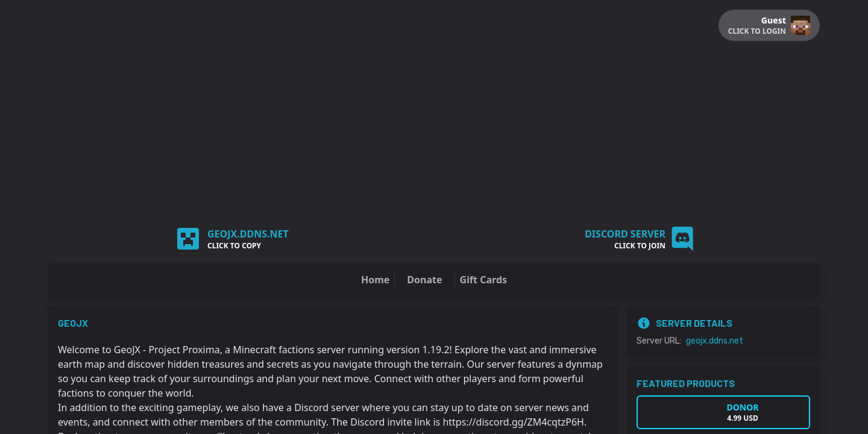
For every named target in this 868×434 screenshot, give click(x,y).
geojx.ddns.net (715, 341)
